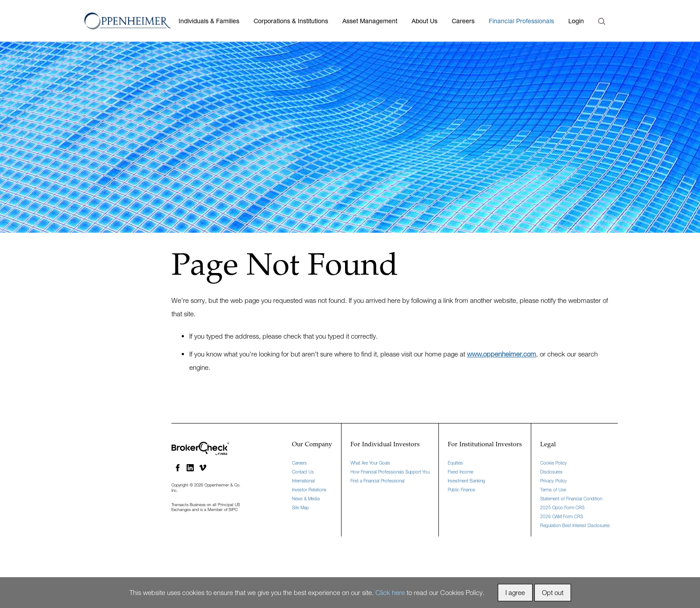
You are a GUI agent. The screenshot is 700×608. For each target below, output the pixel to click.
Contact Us (303, 472)
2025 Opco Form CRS (562, 507)
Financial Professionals (521, 21)
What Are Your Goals (370, 463)
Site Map (300, 507)
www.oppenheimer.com (502, 354)
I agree (515, 592)
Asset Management (370, 21)
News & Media (306, 499)
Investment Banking (467, 481)
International (303, 481)
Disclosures (551, 472)
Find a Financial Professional (377, 481)
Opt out (553, 592)
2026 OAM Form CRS (562, 516)
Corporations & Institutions (291, 21)
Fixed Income (460, 472)
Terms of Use (553, 490)
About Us (425, 21)
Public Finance (461, 490)
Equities (455, 463)
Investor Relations (309, 490)
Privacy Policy (554, 481)
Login (576, 21)
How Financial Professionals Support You (390, 472)
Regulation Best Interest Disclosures (575, 525)
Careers (463, 21)
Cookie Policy (554, 463)
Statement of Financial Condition (571, 499)
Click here (390, 592)
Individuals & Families (209, 21)
